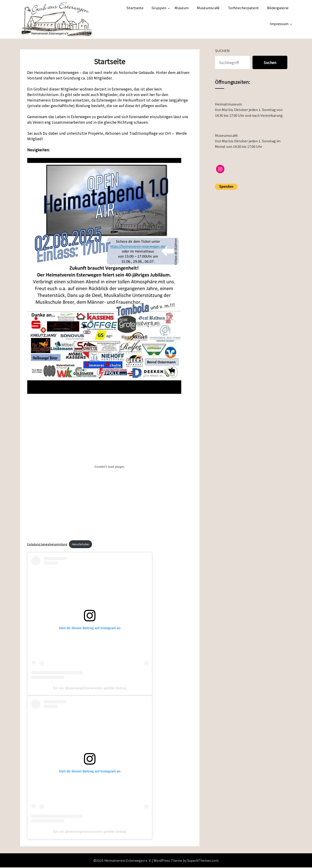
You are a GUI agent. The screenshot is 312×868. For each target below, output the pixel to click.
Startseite (135, 8)
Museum (182, 8)
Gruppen (159, 8)
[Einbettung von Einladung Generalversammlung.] (110, 467)
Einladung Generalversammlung (49, 544)
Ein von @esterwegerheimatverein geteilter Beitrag (90, 689)
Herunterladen (86, 544)
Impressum (279, 24)
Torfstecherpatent (243, 8)
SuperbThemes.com (203, 861)
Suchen (222, 51)
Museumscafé (208, 8)
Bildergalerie (278, 8)
